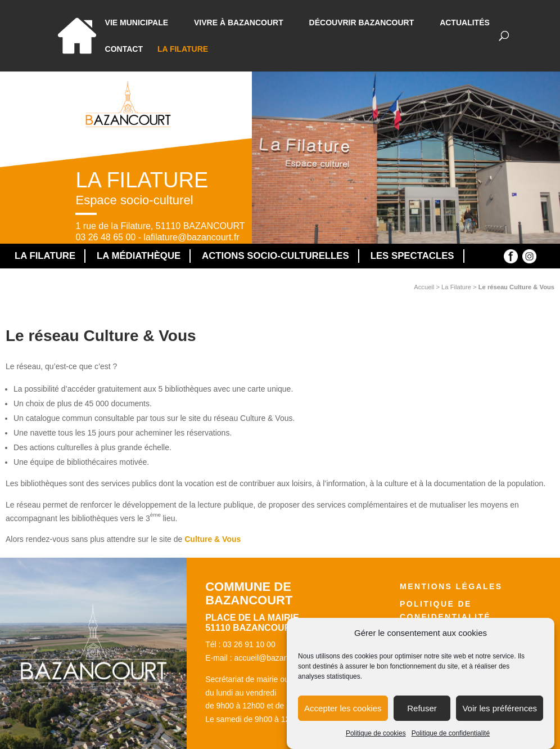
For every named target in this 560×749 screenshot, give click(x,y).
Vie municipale (137, 23)
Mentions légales (451, 586)
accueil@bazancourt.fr (273, 658)
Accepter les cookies (343, 714)
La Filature (183, 49)
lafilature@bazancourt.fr (191, 237)
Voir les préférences (500, 714)
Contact (124, 49)
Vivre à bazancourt (239, 23)
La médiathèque (139, 256)
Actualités (465, 23)
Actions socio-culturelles (276, 256)
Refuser (422, 714)
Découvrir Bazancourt (362, 23)
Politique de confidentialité (451, 739)
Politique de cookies (376, 739)
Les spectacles (412, 256)
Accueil (424, 287)
